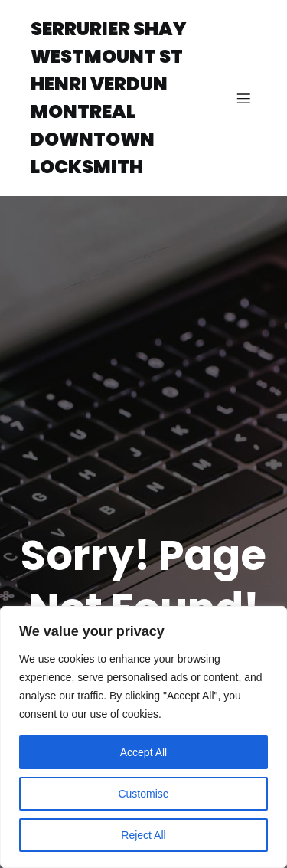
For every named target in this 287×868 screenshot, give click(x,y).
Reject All (143, 835)
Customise (143, 794)
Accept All (143, 752)
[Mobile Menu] (243, 98)
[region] (143, 737)
